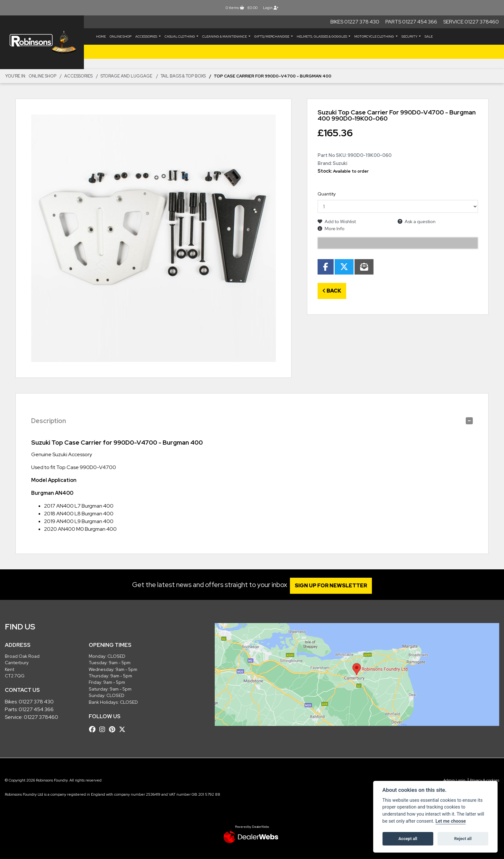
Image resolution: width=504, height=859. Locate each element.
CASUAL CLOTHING (180, 36)
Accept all (408, 839)
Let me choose (451, 821)
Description (49, 421)
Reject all (463, 839)
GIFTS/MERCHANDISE (272, 36)
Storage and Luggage (126, 76)
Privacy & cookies (485, 780)
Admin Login (454, 780)
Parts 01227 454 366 (411, 22)
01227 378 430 (36, 702)
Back (332, 291)
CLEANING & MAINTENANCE (225, 36)
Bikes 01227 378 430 (355, 22)
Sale (429, 36)
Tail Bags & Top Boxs (183, 76)
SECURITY (410, 36)
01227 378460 (41, 717)
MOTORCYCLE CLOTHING (374, 36)
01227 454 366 (36, 709)
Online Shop (121, 36)
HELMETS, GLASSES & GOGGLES (322, 36)
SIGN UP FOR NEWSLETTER (334, 586)
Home (101, 36)
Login (271, 8)
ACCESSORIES (147, 36)
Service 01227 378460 (471, 22)
